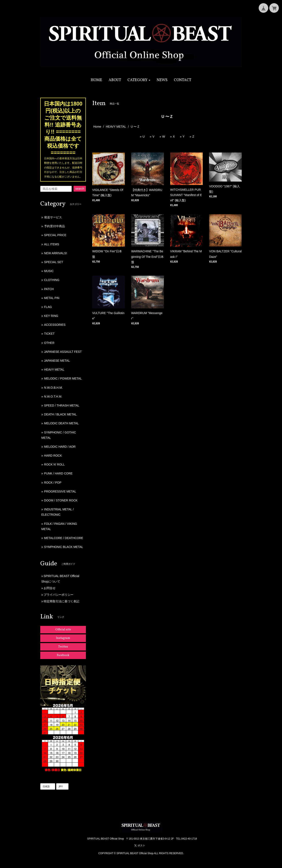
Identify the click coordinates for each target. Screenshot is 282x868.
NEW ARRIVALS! (56, 253)
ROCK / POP (53, 483)
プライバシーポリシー (59, 595)
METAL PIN (52, 298)
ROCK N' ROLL (54, 464)
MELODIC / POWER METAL (63, 378)
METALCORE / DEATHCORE (64, 538)
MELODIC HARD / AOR (60, 447)
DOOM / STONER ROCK (61, 500)
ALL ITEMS (52, 244)
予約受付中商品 (54, 226)
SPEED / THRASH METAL (62, 405)
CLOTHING (52, 280)
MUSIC (49, 271)
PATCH (49, 289)
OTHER (49, 343)
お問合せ (50, 588)
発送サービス (53, 217)
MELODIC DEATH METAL (61, 423)
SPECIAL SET (54, 262)
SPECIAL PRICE (55, 235)
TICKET (49, 334)
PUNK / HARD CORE (58, 473)
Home (97, 127)
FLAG (48, 307)
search (80, 189)
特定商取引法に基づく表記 (61, 601)
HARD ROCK (53, 456)
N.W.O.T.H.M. (53, 397)
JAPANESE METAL (57, 361)
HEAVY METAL (116, 127)
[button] (139, 80)
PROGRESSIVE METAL (60, 491)
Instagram (63, 638)
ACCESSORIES (55, 325)
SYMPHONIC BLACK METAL (64, 547)
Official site (63, 630)
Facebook (63, 655)
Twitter (63, 647)
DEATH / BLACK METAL (60, 414)
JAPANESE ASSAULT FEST (63, 352)
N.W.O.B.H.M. (53, 388)
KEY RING (51, 316)
